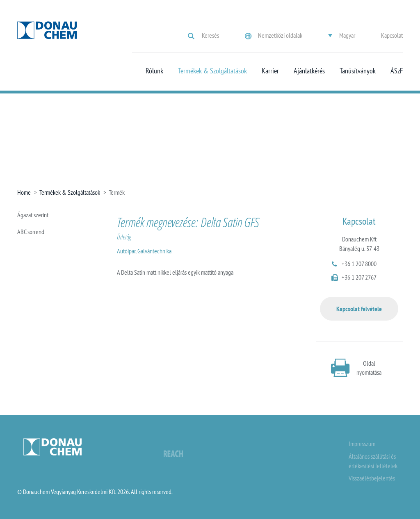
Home (24, 192)
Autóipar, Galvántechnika (144, 251)
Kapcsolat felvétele (359, 309)
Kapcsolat (392, 35)
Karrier (270, 71)
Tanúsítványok (358, 71)
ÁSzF (397, 71)
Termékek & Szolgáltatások (212, 71)
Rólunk (154, 71)
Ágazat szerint (33, 215)
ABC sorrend (31, 232)
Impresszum (362, 444)
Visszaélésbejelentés (372, 478)
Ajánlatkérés (309, 71)
